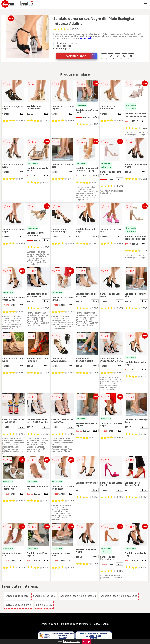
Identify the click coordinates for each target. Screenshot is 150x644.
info (21, 114)
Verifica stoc (81, 56)
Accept (87, 641)
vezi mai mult (85, 38)
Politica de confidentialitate (76, 624)
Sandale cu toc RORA (44, 596)
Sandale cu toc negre (17, 596)
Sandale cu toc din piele (19, 605)
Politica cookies (101, 624)
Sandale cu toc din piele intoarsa (78, 596)
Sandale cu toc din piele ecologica (119, 596)
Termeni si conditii (49, 624)
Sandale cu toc (44, 605)
